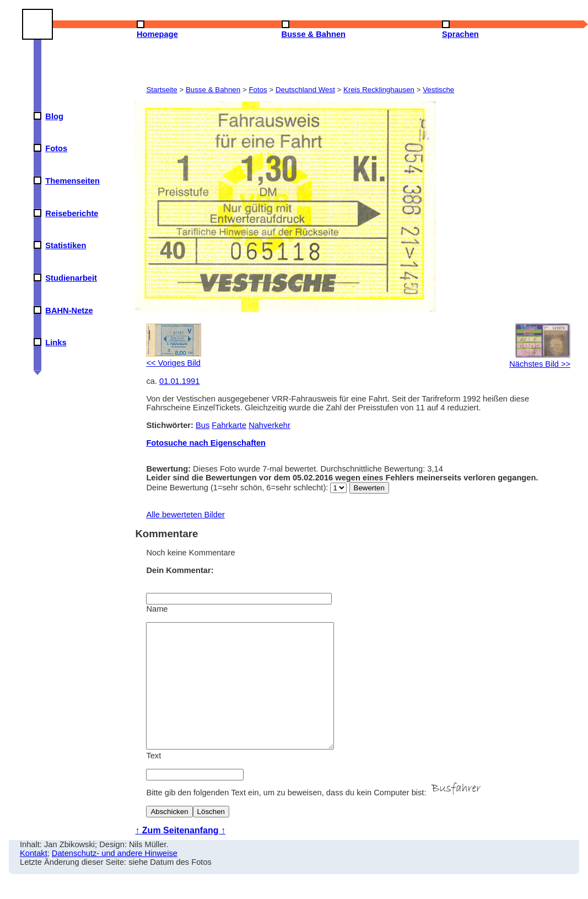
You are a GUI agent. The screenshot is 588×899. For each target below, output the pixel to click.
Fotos (56, 148)
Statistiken (66, 245)
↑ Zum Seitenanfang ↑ (180, 855)
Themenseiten (72, 181)
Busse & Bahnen (213, 90)
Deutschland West (305, 90)
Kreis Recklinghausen (379, 90)
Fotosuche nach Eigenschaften (206, 443)
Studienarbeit (71, 278)
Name (157, 609)
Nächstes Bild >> (540, 360)
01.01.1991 (179, 381)
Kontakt (34, 878)
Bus (203, 425)
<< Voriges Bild (174, 358)
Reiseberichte (72, 213)
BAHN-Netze (69, 311)
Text (153, 780)
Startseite (161, 90)
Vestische (438, 90)
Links (56, 343)
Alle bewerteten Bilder (185, 515)
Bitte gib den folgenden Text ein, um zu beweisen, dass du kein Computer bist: (315, 817)
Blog (54, 116)
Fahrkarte (229, 425)
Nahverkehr (269, 425)
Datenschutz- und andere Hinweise (115, 878)
